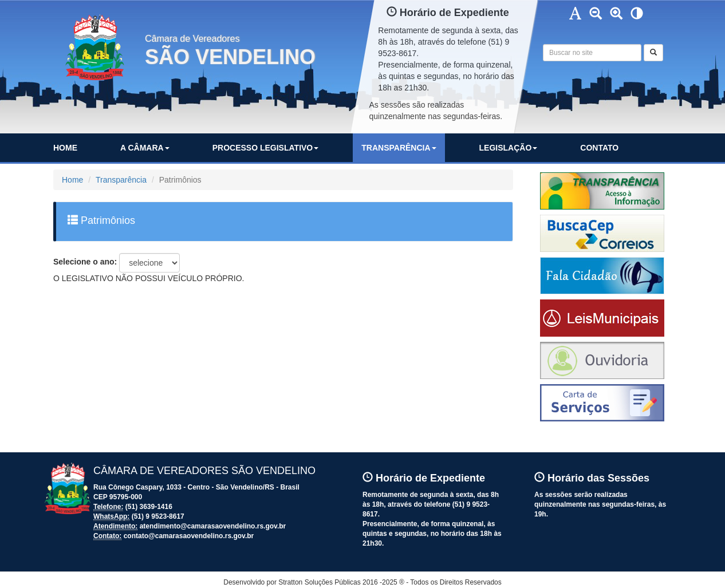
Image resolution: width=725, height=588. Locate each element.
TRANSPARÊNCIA (399, 148)
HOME (65, 148)
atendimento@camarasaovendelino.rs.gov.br (213, 526)
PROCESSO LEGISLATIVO (266, 148)
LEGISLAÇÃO (509, 148)
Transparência (121, 180)
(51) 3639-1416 (149, 507)
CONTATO (599, 148)
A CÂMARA (145, 148)
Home (72, 180)
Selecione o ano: (85, 262)
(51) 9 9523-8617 (158, 516)
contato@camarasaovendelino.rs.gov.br (189, 536)
